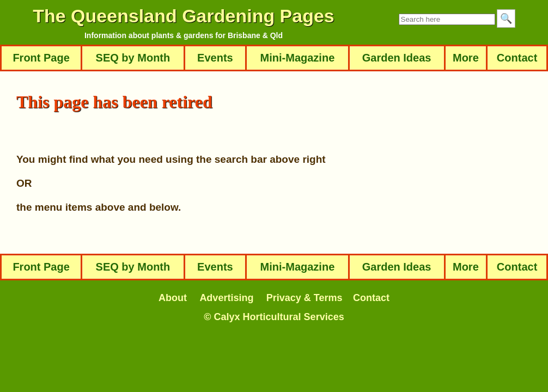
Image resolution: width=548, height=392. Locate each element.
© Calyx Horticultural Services (274, 317)
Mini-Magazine (298, 58)
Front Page (41, 58)
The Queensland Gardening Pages (184, 16)
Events (215, 58)
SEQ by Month (133, 58)
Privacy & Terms (305, 298)
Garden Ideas (397, 58)
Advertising (226, 298)
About (173, 298)
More (466, 58)
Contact (517, 58)
